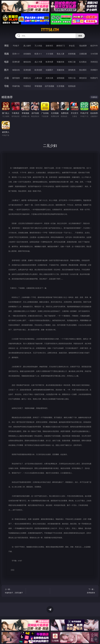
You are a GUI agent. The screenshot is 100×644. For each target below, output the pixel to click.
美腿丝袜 (61, 70)
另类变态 (94, 62)
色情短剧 (72, 86)
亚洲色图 (27, 70)
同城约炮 (16, 86)
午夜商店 (27, 86)
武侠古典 (49, 78)
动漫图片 (49, 70)
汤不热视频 (49, 86)
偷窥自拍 (16, 70)
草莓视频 (38, 86)
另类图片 (94, 70)
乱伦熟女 (83, 62)
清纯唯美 (72, 70)
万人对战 (38, 46)
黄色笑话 (83, 78)
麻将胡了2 (61, 46)
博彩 (6, 46)
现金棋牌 (83, 46)
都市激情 (16, 78)
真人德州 (27, 46)
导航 (6, 86)
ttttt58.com (50, 30)
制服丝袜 (61, 62)
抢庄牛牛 (94, 46)
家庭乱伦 (27, 78)
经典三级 (72, 62)
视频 (6, 54)
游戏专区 (49, 46)
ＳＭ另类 (94, 54)
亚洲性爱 (16, 62)
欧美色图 (38, 70)
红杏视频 (61, 86)
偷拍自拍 (27, 62)
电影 (6, 62)
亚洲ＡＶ (16, 54)
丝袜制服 (72, 54)
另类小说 (72, 78)
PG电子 (16, 46)
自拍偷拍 (27, 54)
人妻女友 (38, 78)
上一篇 (15, 591)
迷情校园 (61, 78)
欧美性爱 (49, 62)
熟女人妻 (61, 54)
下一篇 (85, 591)
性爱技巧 (94, 78)
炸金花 (72, 46)
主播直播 (83, 54)
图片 (6, 70)
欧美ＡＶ (38, 54)
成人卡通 (38, 62)
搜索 (80, 36)
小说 (6, 78)
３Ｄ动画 (49, 54)
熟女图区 (83, 70)
